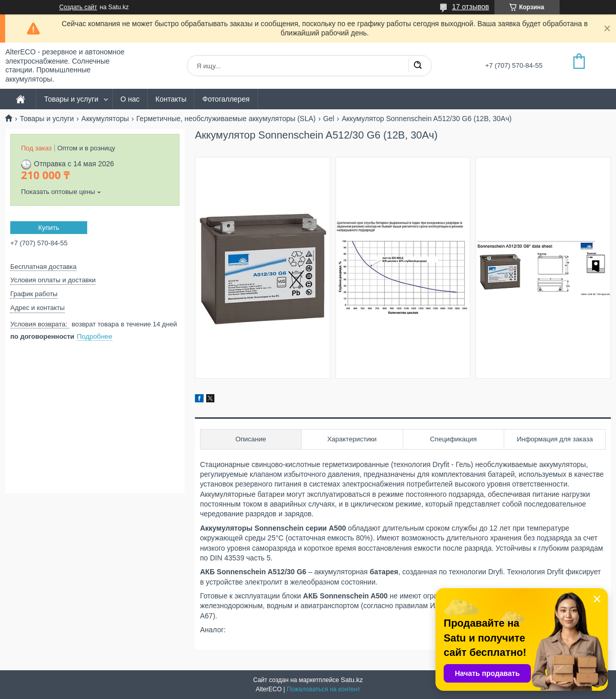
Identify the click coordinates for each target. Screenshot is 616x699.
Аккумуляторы (105, 119)
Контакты (171, 99)
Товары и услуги (71, 99)
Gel (329, 119)
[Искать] (418, 66)
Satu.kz (352, 680)
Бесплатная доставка (43, 267)
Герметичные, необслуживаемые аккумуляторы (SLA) (226, 119)
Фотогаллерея (226, 99)
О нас (130, 99)
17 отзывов (470, 7)
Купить (48, 228)
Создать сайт (78, 7)
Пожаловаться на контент (323, 689)
